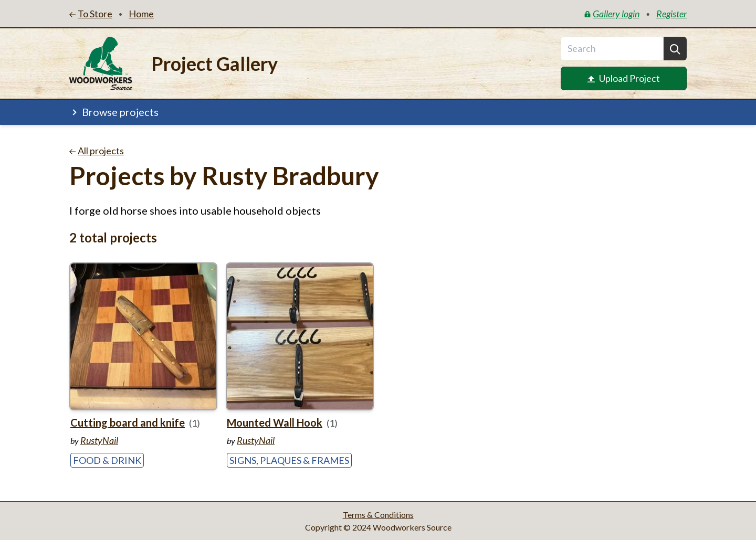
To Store (91, 14)
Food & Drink (107, 460)
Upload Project (624, 78)
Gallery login (612, 14)
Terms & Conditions (378, 515)
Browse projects (114, 112)
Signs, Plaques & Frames (289, 460)
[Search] (675, 49)
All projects (97, 151)
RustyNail (99, 440)
